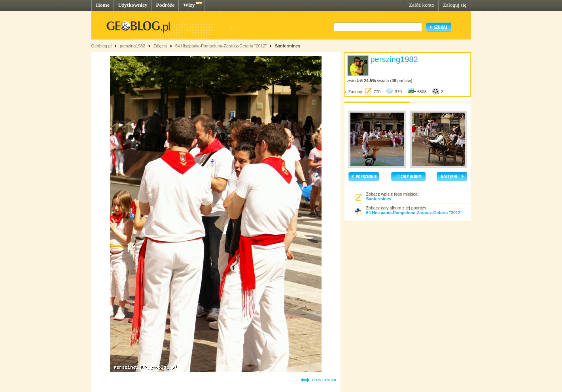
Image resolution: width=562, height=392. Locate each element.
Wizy (189, 5)
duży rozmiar (325, 380)
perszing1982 (132, 46)
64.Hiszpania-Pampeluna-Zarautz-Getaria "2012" (221, 46)
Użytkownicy (133, 5)
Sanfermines (288, 46)
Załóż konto (422, 5)
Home (103, 5)
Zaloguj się (455, 5)
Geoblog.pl (102, 46)
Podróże (166, 5)
